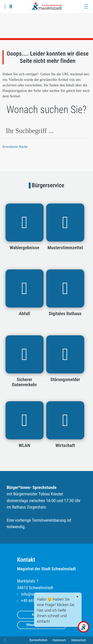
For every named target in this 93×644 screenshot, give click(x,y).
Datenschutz (79, 640)
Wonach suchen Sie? (46, 110)
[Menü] (86, 6)
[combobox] (46, 131)
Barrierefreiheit (38, 640)
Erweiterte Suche (15, 147)
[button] (5, 6)
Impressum (59, 640)
